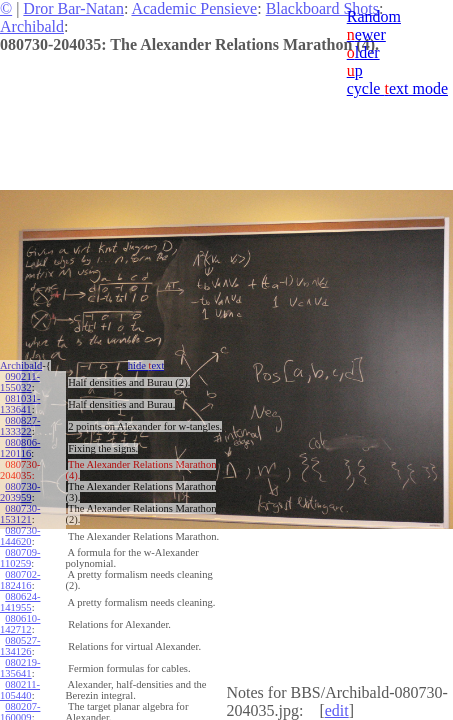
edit (337, 710)
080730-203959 (20, 492)
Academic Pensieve (194, 8)
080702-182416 (20, 580)
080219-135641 (20, 668)
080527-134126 (20, 646)
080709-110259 (20, 558)
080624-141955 (20, 602)
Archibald (32, 26)
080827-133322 (20, 426)
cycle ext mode (397, 88)
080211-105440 (20, 690)
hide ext (146, 365)
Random (374, 16)
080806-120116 (20, 448)
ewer (366, 34)
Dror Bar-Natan (73, 8)
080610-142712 (20, 624)
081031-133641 (20, 404)
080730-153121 (20, 514)
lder (363, 52)
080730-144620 (20, 536)
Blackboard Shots (322, 8)
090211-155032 (20, 382)
